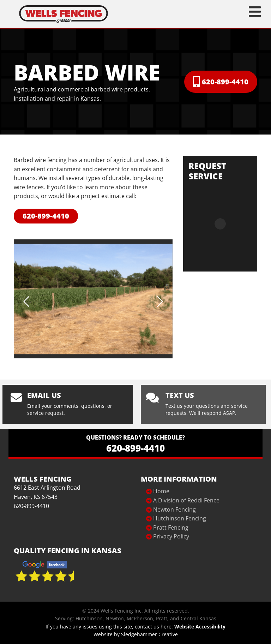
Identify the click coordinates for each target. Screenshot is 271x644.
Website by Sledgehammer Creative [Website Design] (136, 634)
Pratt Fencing (171, 527)
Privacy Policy (171, 536)
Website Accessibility (200, 627)
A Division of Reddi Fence (186, 500)
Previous (26, 302)
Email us (44, 395)
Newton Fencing (174, 509)
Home (161, 491)
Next (160, 302)
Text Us (180, 395)
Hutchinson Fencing (180, 518)
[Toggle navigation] (255, 12)
